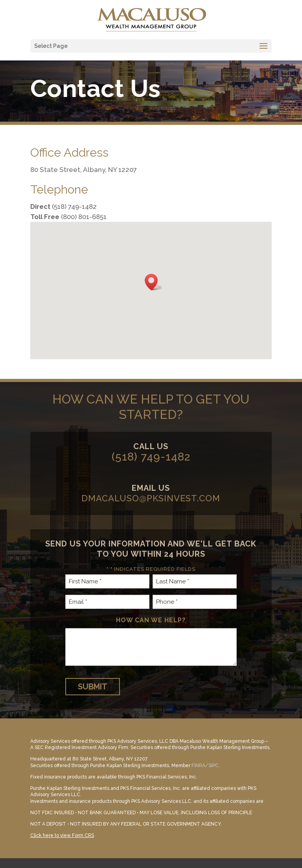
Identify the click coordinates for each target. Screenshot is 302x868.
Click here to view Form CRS (62, 835)
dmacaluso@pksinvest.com (151, 498)
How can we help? (151, 620)
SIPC (214, 766)
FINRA (198, 766)
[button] (154, 282)
